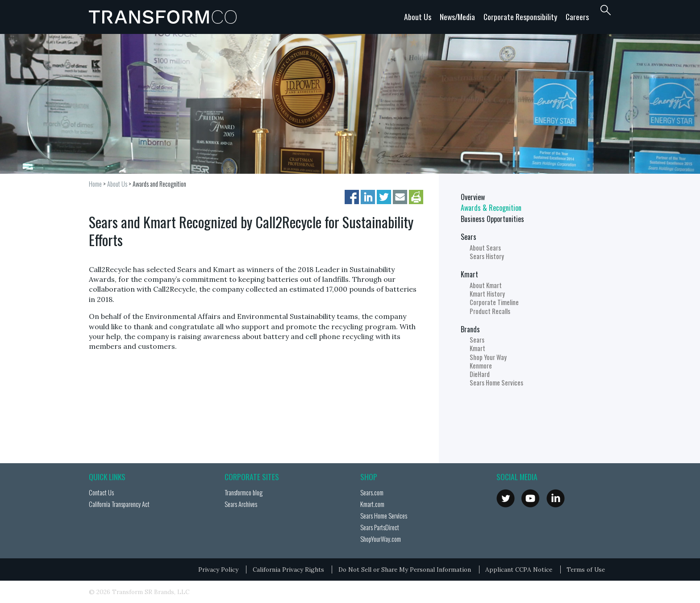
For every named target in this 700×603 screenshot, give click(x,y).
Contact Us (101, 492)
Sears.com (372, 492)
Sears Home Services (496, 383)
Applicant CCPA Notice (519, 569)
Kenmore (481, 366)
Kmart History (487, 294)
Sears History (487, 256)
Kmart (469, 274)
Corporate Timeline (494, 302)
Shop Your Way (488, 357)
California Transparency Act (119, 504)
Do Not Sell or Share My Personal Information (405, 569)
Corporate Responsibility (520, 17)
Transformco (165, 17)
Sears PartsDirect (380, 527)
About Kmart (486, 285)
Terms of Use (586, 569)
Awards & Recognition (491, 208)
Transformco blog (244, 492)
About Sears (485, 248)
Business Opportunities (492, 219)
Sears (469, 237)
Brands (470, 329)
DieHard (480, 374)
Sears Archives (241, 504)
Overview (473, 197)
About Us (418, 17)
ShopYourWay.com (381, 539)
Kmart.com (372, 504)
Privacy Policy (218, 569)
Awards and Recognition (159, 184)
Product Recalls (490, 311)
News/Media (457, 17)
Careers (577, 17)
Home (95, 184)
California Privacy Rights (288, 569)
